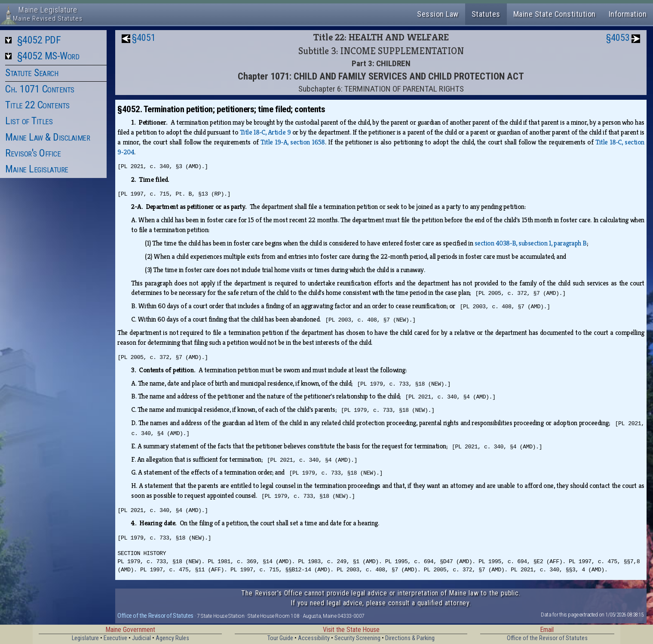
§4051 (144, 38)
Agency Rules (172, 638)
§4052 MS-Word (48, 56)
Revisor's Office (33, 153)
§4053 (618, 38)
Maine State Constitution (555, 14)
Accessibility (314, 638)
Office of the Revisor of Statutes (155, 616)
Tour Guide (280, 638)
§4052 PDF (39, 40)
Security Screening (357, 638)
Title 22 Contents (37, 105)
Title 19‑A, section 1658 (293, 142)
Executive (115, 638)
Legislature (85, 638)
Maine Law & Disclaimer (48, 137)
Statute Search (32, 73)
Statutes (486, 14)
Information (628, 14)
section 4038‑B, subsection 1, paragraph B (531, 243)
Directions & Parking (410, 638)
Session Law (438, 14)
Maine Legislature (37, 169)
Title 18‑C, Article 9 (265, 132)
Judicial (141, 638)
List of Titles (29, 121)
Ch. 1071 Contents (40, 89)
